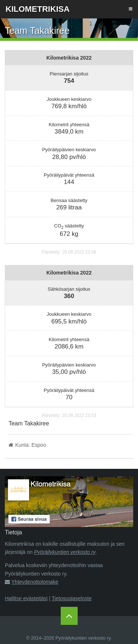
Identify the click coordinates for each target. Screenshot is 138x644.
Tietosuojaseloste (71, 598)
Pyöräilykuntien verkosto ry (65, 552)
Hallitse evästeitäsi (26, 598)
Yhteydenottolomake (35, 582)
